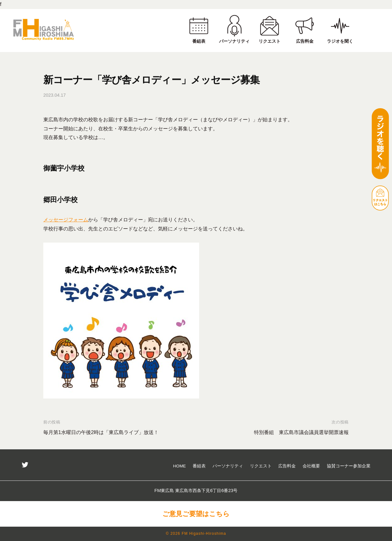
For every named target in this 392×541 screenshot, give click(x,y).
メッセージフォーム (66, 220)
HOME (180, 466)
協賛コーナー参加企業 (349, 466)
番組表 (199, 466)
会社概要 (311, 466)
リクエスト (261, 466)
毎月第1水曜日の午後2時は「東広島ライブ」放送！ (101, 432)
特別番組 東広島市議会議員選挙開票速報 (301, 432)
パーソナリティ (228, 466)
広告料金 (287, 466)
